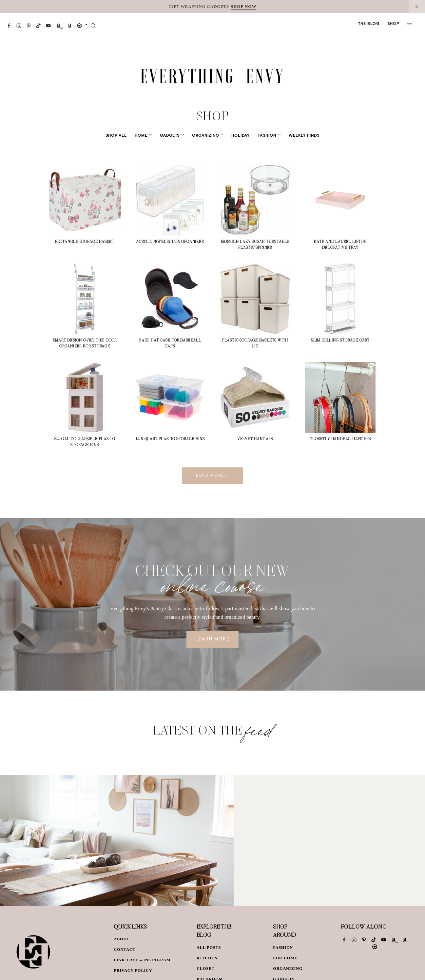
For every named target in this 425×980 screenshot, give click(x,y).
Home (150, 136)
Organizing (205, 136)
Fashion (262, 136)
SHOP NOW (243, 6)
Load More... (213, 476)
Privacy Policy (133, 970)
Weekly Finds (295, 136)
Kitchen (207, 958)
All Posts (209, 948)
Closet (206, 969)
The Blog (369, 24)
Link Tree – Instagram (142, 960)
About (122, 939)
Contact (125, 950)
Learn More (213, 639)
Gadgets (174, 136)
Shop (393, 24)
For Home (285, 958)
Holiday (236, 136)
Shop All (125, 136)
